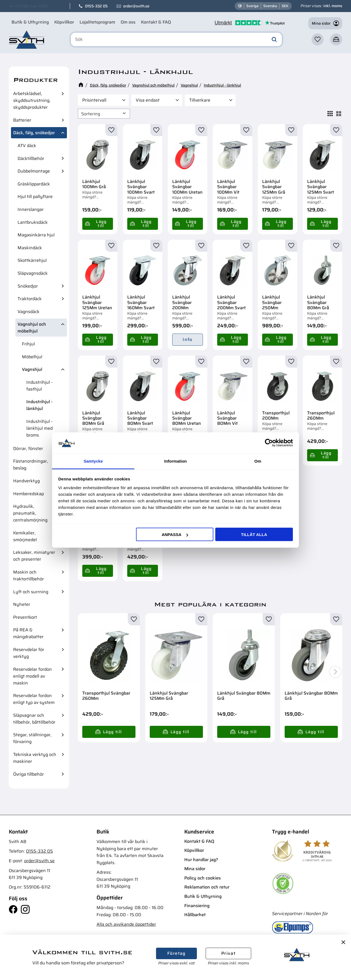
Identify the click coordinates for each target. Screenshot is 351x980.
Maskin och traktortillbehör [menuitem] (29, 575)
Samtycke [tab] (93, 461)
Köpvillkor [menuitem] (64, 22)
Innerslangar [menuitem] (31, 209)
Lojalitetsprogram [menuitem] (97, 22)
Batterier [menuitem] (22, 120)
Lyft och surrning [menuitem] (31, 592)
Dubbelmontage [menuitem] (34, 171)
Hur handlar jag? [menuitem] (201, 860)
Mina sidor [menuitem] (195, 869)
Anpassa (175, 535)
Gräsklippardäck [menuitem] (34, 184)
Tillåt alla (254, 535)
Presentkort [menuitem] (25, 617)
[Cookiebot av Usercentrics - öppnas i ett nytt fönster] (269, 443)
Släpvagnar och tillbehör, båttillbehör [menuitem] (34, 719)
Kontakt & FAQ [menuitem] (156, 22)
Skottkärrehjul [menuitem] (32, 260)
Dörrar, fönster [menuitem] (28, 449)
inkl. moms (333, 6)
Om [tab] (258, 461)
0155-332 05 (96, 6)
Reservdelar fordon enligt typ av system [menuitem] (34, 699)
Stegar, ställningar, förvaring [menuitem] (32, 738)
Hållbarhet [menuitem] (195, 915)
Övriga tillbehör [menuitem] (29, 774)
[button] (318, 39)
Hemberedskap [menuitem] (29, 494)
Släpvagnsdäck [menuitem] (33, 273)
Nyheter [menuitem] (22, 604)
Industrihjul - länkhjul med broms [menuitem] (39, 428)
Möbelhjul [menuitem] (32, 357)
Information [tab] (176, 461)
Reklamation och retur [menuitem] (207, 887)
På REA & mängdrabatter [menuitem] (28, 633)
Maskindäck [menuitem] (30, 248)
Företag (176, 953)
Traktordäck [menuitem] (30, 299)
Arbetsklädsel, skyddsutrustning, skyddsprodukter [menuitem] (32, 100)
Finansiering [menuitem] (197, 906)
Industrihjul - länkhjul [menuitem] (39, 405)
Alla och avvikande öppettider (126, 924)
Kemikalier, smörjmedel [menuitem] (25, 536)
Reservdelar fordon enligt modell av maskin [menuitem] (32, 676)
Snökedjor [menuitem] (28, 286)
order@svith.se (136, 6)
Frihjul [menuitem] (28, 344)
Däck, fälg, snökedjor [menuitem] (34, 133)
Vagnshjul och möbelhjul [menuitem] (32, 328)
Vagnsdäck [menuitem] (29, 312)
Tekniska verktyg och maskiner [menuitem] (35, 758)
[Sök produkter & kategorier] (176, 39)
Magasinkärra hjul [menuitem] (36, 235)
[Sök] (274, 39)
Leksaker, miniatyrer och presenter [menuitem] (34, 556)
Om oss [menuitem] (128, 22)
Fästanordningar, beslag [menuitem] (31, 465)
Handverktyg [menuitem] (26, 481)
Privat (228, 953)
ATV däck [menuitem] (27, 146)
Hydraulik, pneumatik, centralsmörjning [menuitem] (30, 513)
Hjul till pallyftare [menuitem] (35, 197)
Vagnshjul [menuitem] (32, 369)
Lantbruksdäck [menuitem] (33, 222)
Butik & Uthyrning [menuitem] (30, 22)
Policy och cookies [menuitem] (203, 878)
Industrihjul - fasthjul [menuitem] (39, 386)
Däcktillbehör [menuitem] (31, 158)
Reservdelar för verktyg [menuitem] (29, 653)
